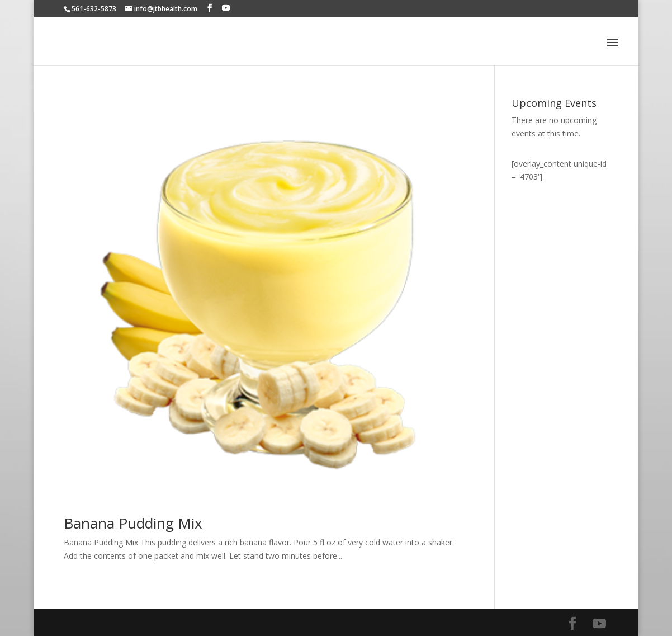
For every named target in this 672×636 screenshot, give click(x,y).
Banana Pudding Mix (133, 523)
